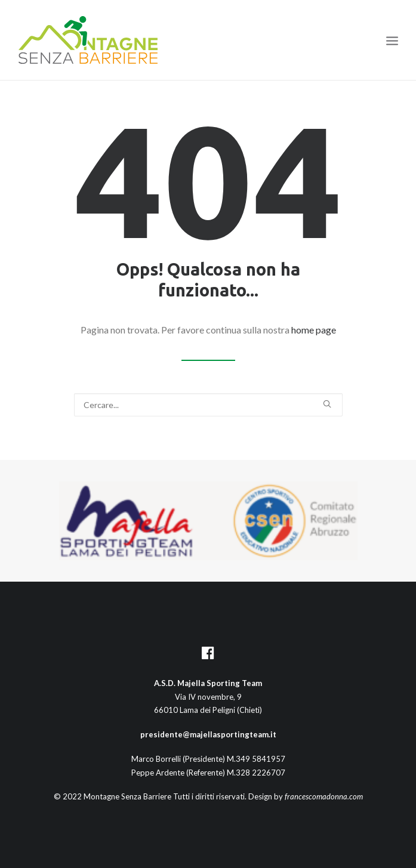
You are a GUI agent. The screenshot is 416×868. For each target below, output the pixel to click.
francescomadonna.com (324, 796)
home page (314, 330)
